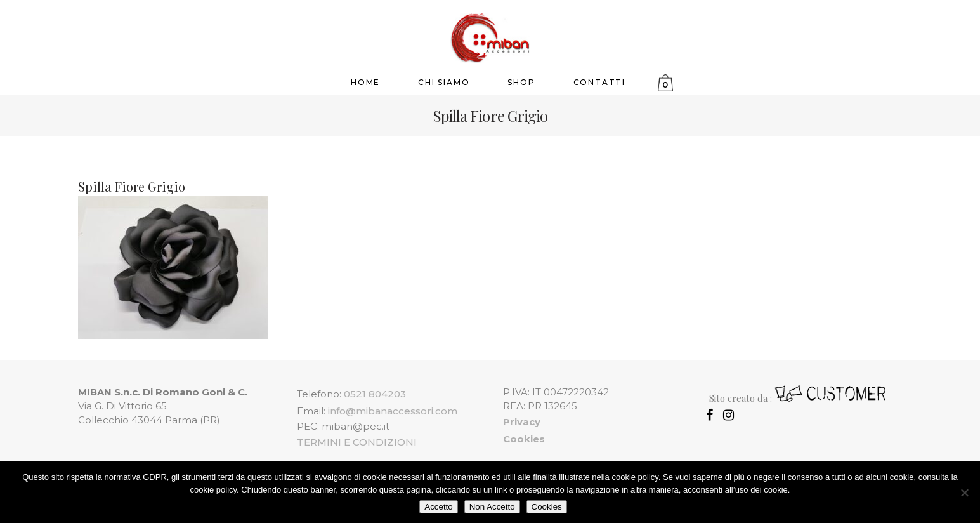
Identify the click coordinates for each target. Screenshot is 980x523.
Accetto (438, 507)
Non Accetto (492, 507)
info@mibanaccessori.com (393, 411)
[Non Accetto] (964, 493)
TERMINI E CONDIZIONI (357, 442)
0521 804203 (375, 394)
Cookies (547, 507)
